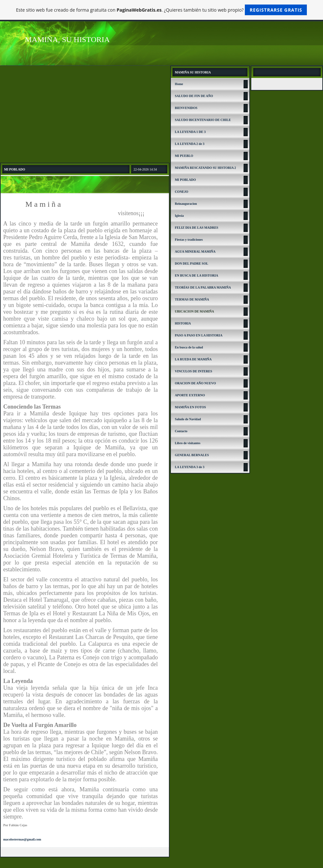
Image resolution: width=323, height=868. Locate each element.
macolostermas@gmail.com (22, 839)
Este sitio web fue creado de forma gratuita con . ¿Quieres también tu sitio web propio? (162, 10)
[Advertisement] (85, 114)
